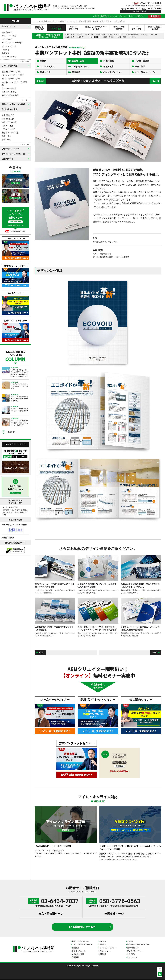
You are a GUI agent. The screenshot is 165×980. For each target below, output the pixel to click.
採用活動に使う (8, 119)
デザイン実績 (60, 21)
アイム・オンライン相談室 (82, 945)
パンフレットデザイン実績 (13, 75)
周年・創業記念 (133, 35)
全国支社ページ (114, 914)
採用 (80, 35)
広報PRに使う (8, 126)
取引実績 (104, 16)
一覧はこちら (11, 432)
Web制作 (6, 50)
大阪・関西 (122, 37)
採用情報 (103, 954)
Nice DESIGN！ (94, 37)
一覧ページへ (25, 61)
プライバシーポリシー (135, 951)
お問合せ (156, 16)
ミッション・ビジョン (117, 16)
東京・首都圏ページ (51, 914)
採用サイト (141, 16)
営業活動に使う (8, 115)
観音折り (82, 37)
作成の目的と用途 (10, 109)
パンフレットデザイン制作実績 (79, 21)
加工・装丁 (70, 37)
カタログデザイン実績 (11, 79)
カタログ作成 (7, 39)
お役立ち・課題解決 (15, 356)
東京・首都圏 (109, 37)
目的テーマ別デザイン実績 (14, 104)
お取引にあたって (79, 951)
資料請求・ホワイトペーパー (138, 945)
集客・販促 (101, 35)
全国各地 (133, 37)
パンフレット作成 (9, 36)
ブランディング (8, 129)
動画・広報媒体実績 (10, 95)
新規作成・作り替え (10, 133)
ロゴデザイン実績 (9, 92)
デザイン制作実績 (10, 66)
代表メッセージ (105, 951)
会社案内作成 (7, 32)
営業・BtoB (70, 35)
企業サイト (131, 16)
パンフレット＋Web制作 (12, 43)
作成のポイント (9, 26)
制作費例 (75, 948)
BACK (42, 81)
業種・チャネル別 (9, 122)
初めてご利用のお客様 (80, 942)
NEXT (154, 81)
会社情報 (96, 16)
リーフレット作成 (9, 46)
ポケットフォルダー (150, 35)
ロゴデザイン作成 (9, 57)
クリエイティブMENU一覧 (13, 154)
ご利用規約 (131, 954)
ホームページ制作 (9, 88)
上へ (160, 970)
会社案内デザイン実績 (11, 72)
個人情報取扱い (133, 948)
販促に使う (6, 140)
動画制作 (6, 53)
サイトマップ (132, 958)
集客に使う (6, 136)
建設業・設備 (98, 21)
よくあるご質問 (78, 954)
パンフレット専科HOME (43, 21)
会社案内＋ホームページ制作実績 (15, 83)
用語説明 (75, 958)
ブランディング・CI (116, 35)
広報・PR (90, 35)
